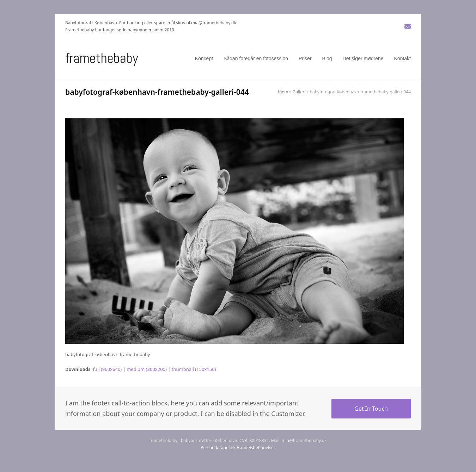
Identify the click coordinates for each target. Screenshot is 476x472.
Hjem (283, 92)
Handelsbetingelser (256, 448)
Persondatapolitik (218, 448)
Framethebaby (102, 58)
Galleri (299, 92)
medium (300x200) (147, 369)
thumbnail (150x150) (194, 369)
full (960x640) (107, 369)
